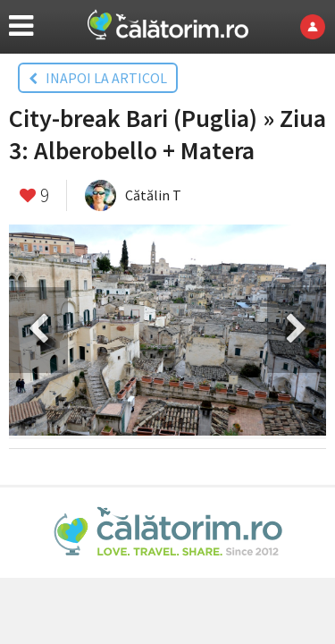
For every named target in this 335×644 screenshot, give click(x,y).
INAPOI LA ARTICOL (98, 78)
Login (318, 27)
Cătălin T (153, 195)
